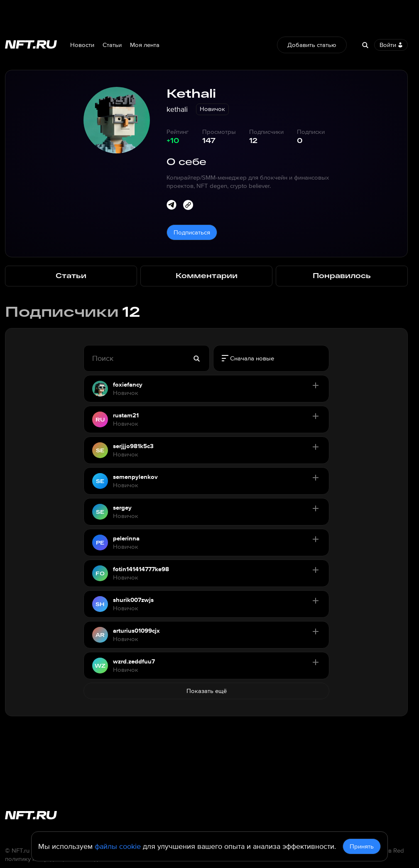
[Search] (365, 45)
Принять (362, 846)
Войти (391, 45)
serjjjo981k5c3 (133, 446)
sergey (122, 508)
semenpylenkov (135, 477)
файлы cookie (118, 846)
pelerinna (126, 538)
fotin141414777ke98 (141, 569)
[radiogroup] (271, 358)
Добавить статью (312, 45)
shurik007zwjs (133, 600)
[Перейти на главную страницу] (31, 45)
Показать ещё (207, 691)
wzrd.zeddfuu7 (134, 661)
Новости (82, 45)
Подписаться (192, 232)
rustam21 (126, 415)
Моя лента (145, 45)
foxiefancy (128, 385)
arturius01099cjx (136, 631)
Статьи (112, 45)
